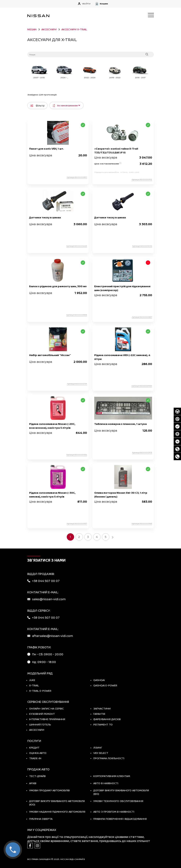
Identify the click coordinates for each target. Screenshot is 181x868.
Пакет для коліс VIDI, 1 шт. (46, 149)
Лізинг (98, 748)
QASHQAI (99, 680)
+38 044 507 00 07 (46, 581)
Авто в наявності (106, 783)
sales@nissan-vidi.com (49, 599)
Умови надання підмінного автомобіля (57, 812)
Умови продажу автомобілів (49, 790)
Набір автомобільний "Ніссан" (50, 355)
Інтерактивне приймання (47, 719)
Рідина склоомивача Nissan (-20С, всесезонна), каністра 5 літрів (52, 426)
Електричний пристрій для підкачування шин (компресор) (122, 288)
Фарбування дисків (107, 719)
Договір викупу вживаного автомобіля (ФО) (121, 792)
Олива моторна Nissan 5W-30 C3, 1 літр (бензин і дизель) (121, 495)
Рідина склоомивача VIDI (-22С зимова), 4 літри (122, 357)
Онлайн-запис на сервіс (46, 708)
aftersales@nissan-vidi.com (53, 636)
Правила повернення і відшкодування (120, 819)
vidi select (101, 753)
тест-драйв (37, 776)
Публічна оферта (41, 819)
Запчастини (102, 708)
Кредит (34, 748)
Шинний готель (40, 724)
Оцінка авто (38, 753)
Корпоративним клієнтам (112, 776)
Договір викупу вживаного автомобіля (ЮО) (57, 803)
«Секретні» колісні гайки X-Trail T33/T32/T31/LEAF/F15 (116, 150)
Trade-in (35, 758)
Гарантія (99, 714)
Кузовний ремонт (42, 714)
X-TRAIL (34, 685)
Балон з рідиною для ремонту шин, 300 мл (58, 286)
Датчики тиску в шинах (45, 217)
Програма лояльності (109, 758)
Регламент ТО (103, 724)
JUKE (32, 680)
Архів (33, 783)
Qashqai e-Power (105, 685)
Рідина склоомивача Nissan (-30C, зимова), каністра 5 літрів (52, 495)
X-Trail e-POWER (40, 691)
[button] (124, 4)
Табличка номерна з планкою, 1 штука (120, 424)
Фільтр (37, 105)
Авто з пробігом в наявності (114, 812)
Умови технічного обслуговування (118, 801)
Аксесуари (37, 730)
